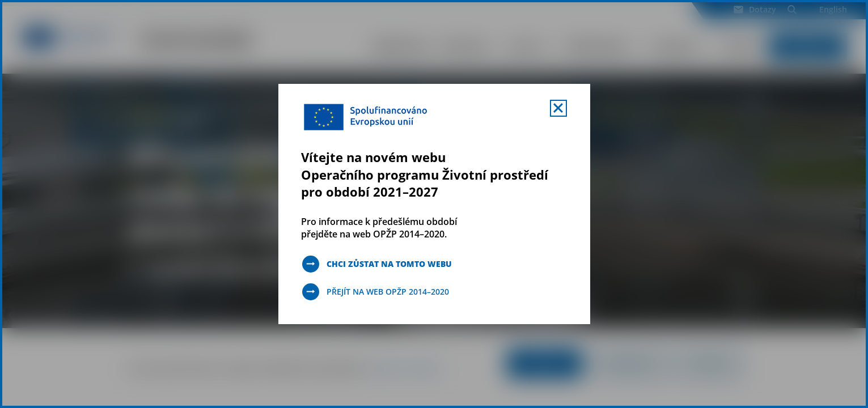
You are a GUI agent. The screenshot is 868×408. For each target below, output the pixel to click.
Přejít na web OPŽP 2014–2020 (388, 292)
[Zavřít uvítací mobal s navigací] (558, 108)
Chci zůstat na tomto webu (389, 264)
